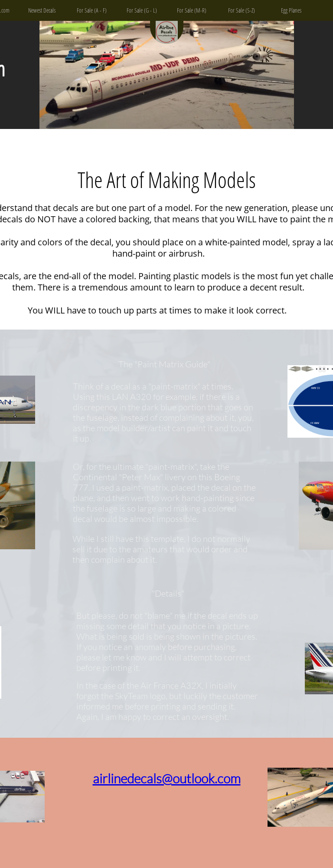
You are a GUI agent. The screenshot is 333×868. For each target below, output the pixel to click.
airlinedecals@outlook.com (167, 778)
